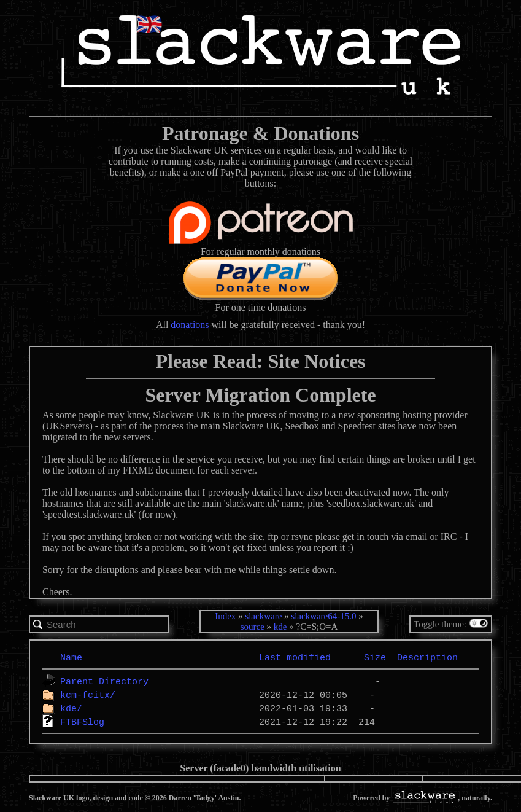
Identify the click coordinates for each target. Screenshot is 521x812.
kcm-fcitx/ (88, 695)
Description (427, 657)
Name (71, 657)
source (253, 627)
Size (375, 657)
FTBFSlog (82, 722)
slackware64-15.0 (323, 616)
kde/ (71, 708)
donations (190, 325)
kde (280, 627)
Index (225, 616)
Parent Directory (104, 681)
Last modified (295, 657)
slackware (263, 616)
